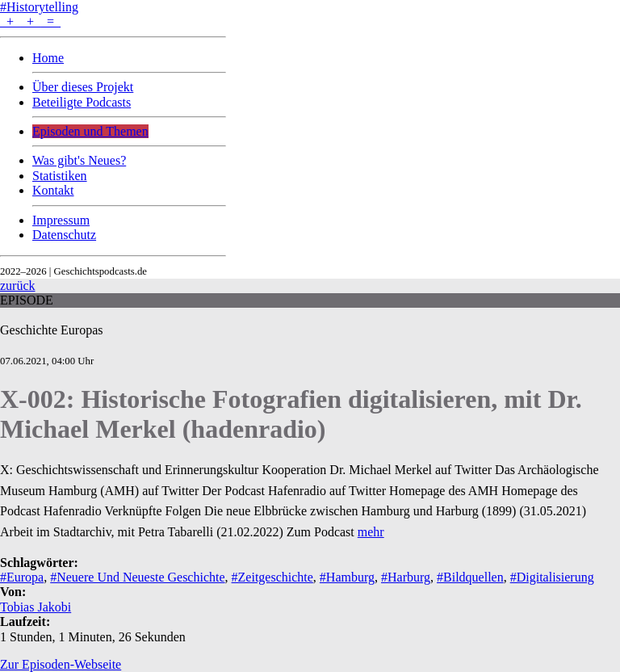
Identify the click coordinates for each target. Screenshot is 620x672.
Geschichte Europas (52, 330)
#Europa (22, 577)
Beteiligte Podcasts (82, 102)
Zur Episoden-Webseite (61, 664)
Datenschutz (64, 235)
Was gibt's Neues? (79, 160)
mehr (371, 532)
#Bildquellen (470, 577)
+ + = (30, 21)
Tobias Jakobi (36, 607)
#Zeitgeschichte (272, 577)
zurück (18, 286)
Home (48, 58)
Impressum (61, 220)
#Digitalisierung (552, 577)
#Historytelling (39, 7)
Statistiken (60, 176)
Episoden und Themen (90, 131)
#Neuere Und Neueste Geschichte (137, 577)
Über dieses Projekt (83, 87)
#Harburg (406, 577)
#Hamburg (347, 577)
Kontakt (53, 190)
